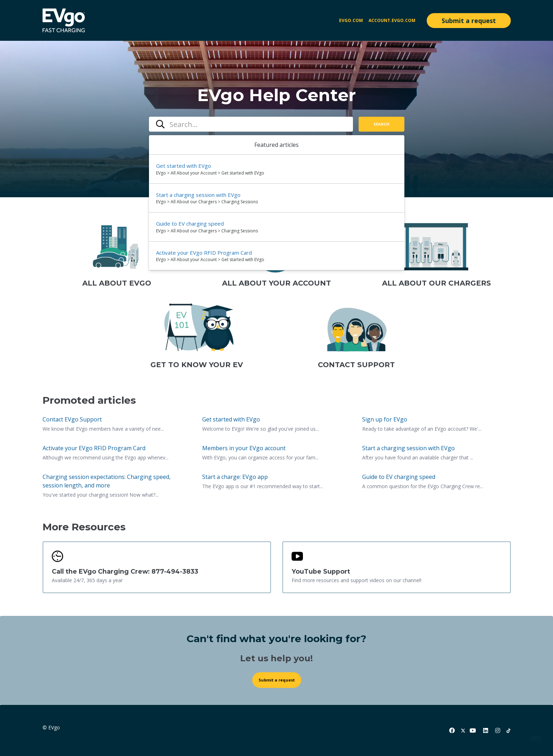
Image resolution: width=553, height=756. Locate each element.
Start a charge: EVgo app (235, 477)
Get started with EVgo (231, 419)
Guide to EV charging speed (399, 477)
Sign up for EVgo (385, 419)
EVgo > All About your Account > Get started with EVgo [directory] (210, 173)
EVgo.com (351, 20)
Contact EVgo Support (72, 419)
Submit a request (469, 21)
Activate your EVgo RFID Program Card (94, 448)
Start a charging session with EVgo (408, 448)
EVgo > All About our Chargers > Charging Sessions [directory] (207, 202)
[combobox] (251, 124)
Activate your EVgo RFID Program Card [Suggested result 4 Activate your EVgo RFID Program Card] (204, 253)
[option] (277, 169)
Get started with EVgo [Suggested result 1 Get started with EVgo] (184, 166)
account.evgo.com (392, 20)
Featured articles (276, 145)
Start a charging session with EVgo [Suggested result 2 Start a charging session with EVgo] (198, 195)
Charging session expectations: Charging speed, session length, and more (107, 481)
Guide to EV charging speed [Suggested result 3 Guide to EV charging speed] (190, 224)
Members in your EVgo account (244, 448)
